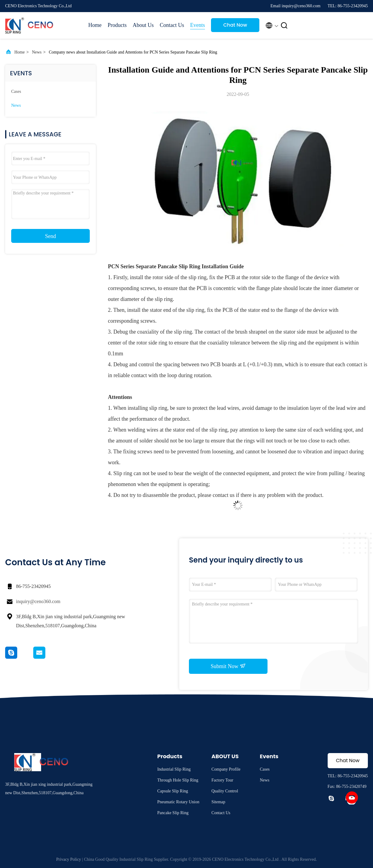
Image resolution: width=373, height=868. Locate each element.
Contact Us (172, 25)
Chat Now (235, 25)
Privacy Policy (69, 859)
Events (198, 25)
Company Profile (226, 769)
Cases (16, 91)
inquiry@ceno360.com (38, 601)
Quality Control (225, 791)
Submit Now (228, 666)
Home (95, 25)
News (37, 52)
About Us (143, 25)
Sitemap (218, 802)
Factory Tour (222, 780)
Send (50, 236)
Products (117, 25)
